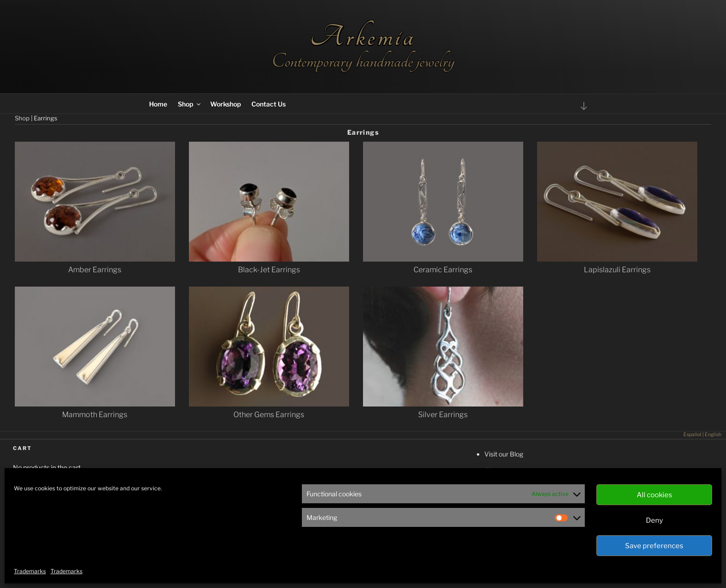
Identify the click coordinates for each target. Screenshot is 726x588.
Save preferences (654, 546)
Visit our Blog (504, 454)
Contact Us (269, 104)
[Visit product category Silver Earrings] (443, 410)
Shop (190, 104)
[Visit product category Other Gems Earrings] (269, 410)
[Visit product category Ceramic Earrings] (443, 265)
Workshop (225, 104)
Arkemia (363, 37)
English (713, 435)
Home (158, 104)
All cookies (654, 495)
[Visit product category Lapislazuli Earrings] (617, 265)
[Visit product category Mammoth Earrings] (95, 410)
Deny (654, 520)
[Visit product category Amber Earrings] (95, 265)
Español (692, 435)
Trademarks (30, 571)
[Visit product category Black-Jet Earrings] (269, 265)
